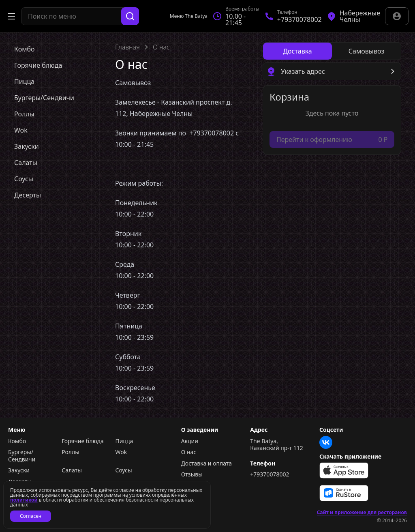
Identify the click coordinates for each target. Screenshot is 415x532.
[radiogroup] (332, 51)
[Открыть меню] (11, 16)
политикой (24, 500)
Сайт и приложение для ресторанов (362, 513)
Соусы (123, 470)
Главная (127, 47)
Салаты (72, 470)
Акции (190, 441)
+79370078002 (270, 474)
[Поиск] (130, 16)
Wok (121, 452)
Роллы (71, 452)
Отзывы (192, 474)
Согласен (31, 516)
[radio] (297, 51)
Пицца (124, 441)
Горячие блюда (83, 441)
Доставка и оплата (206, 463)
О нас (189, 452)
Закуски (19, 470)
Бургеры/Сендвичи (22, 456)
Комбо (17, 441)
